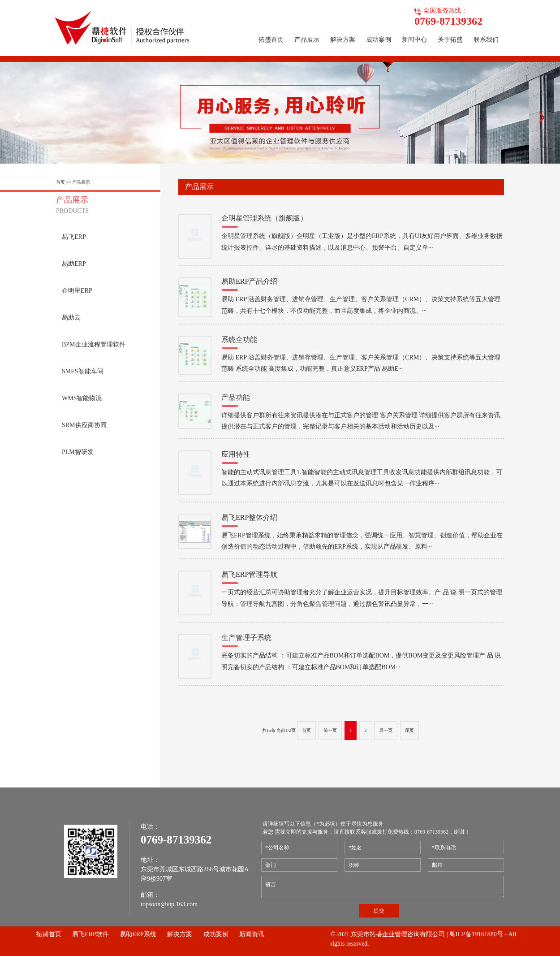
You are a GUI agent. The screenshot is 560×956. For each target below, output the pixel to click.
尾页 (409, 730)
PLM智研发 (78, 452)
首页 (306, 730)
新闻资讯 (252, 934)
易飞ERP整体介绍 (249, 517)
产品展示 (307, 40)
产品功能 (236, 397)
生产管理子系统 (246, 638)
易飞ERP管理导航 (249, 574)
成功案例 (379, 40)
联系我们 (486, 40)
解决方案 (343, 40)
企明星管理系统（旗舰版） (264, 218)
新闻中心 (414, 40)
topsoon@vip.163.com (169, 904)
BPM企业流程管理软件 (94, 344)
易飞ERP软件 (90, 934)
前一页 (330, 730)
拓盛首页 (271, 40)
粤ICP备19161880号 (476, 934)
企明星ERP (77, 291)
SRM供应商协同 (84, 425)
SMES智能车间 (83, 371)
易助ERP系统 (138, 934)
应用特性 (236, 454)
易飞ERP (74, 237)
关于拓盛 (450, 40)
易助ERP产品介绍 (249, 281)
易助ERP (74, 264)
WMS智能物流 (82, 398)
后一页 (386, 730)
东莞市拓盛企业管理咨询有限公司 (398, 934)
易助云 (71, 318)
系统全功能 (239, 340)
